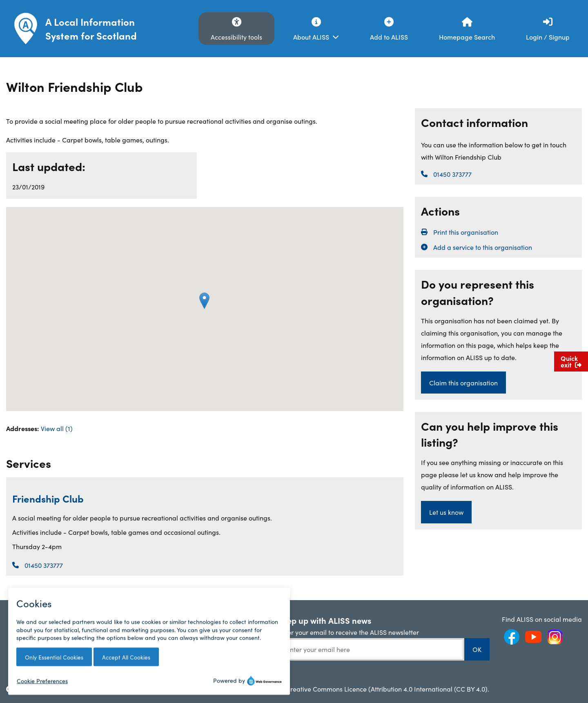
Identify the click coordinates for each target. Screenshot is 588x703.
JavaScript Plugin (207, 659)
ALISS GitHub (201, 645)
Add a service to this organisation (483, 247)
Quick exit (571, 361)
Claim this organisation (463, 383)
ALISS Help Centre (208, 619)
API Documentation (210, 632)
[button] (204, 301)
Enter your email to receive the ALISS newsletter (349, 632)
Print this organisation (466, 232)
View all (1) (57, 428)
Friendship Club (48, 498)
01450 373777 (44, 565)
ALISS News (113, 619)
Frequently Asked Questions (36, 623)
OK (477, 649)
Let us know (446, 512)
